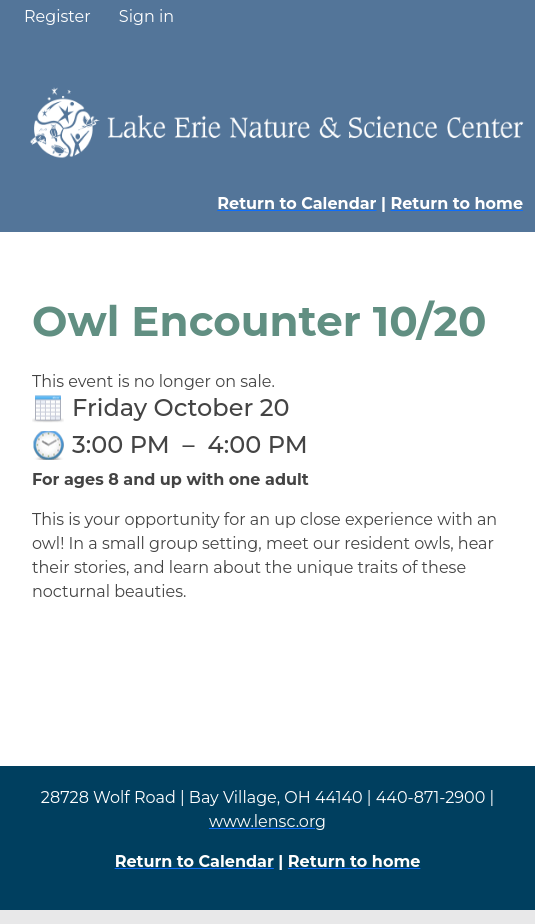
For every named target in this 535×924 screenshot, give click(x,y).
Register (57, 16)
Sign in (146, 16)
